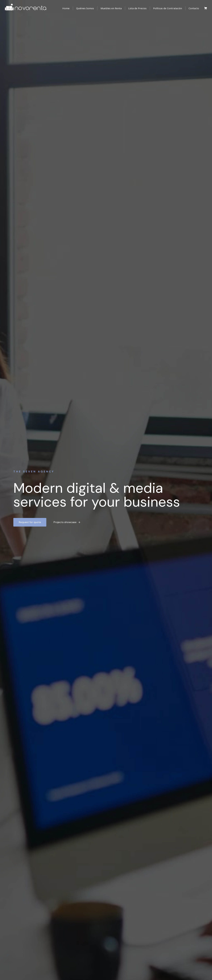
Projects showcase (67, 522)
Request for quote (30, 522)
